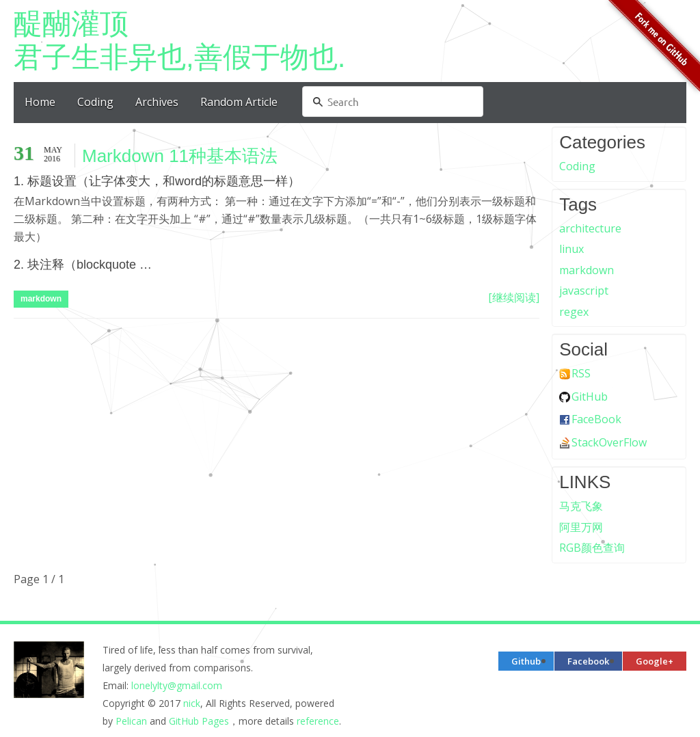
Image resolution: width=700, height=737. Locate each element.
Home (40, 102)
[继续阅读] (514, 297)
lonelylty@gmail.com (177, 685)
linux (571, 249)
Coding (95, 102)
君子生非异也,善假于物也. (350, 40)
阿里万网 (581, 527)
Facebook (588, 661)
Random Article (239, 102)
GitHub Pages (199, 721)
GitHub (590, 397)
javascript (584, 291)
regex (574, 312)
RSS (581, 373)
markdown (41, 299)
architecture (590, 228)
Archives (157, 102)
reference (318, 721)
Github (526, 661)
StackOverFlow (609, 442)
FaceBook (596, 419)
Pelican (131, 721)
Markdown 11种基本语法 (180, 156)
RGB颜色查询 (592, 548)
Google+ (655, 661)
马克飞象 (581, 506)
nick (192, 703)
